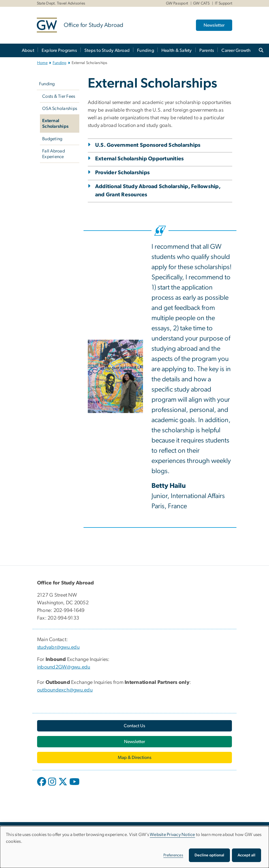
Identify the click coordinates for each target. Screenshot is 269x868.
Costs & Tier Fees (59, 96)
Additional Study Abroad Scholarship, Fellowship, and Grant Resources (158, 191)
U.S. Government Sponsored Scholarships (148, 145)
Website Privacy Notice (172, 835)
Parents (207, 50)
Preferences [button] (173, 855)
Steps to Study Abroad (107, 50)
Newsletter (214, 25)
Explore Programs (59, 50)
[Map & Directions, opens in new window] (134, 758)
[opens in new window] (42, 786)
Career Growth (236, 50)
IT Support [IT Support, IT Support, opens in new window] (224, 3)
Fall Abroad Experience (54, 154)
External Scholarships (55, 124)
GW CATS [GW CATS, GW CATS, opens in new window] (201, 3)
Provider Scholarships (122, 173)
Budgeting (52, 139)
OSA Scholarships (60, 109)
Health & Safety (177, 50)
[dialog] (134, 847)
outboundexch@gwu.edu (65, 690)
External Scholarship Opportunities (140, 159)
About (28, 50)
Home (42, 63)
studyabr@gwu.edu (58, 647)
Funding (146, 50)
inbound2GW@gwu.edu (64, 667)
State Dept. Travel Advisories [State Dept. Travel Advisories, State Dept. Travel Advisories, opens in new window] (61, 3)
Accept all (246, 855)
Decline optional (209, 855)
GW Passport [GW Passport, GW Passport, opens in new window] (177, 3)
